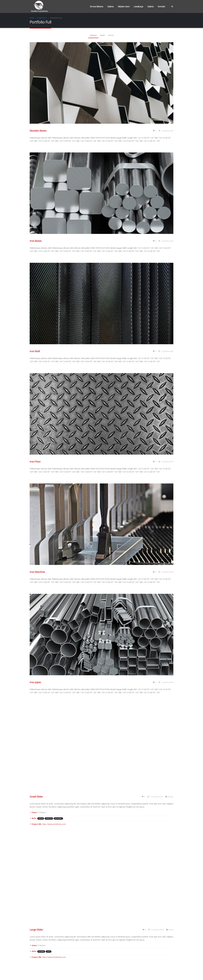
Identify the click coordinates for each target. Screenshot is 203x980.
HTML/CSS (49, 818)
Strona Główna (96, 6)
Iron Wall (35, 351)
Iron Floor (35, 462)
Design (111, 35)
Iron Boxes (36, 241)
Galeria (110, 6)
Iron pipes (35, 682)
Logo (49, 951)
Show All (93, 35)
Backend (41, 951)
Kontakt (162, 6)
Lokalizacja (138, 6)
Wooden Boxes (38, 131)
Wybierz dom (124, 6)
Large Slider (36, 930)
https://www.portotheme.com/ (54, 824)
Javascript (58, 818)
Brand (103, 35)
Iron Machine (37, 572)
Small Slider (36, 797)
